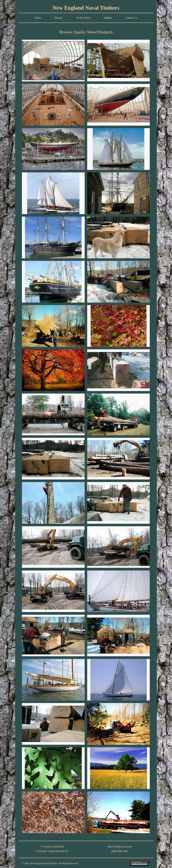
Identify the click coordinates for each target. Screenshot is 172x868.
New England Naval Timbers (86, 8)
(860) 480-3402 (120, 851)
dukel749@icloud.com (120, 847)
